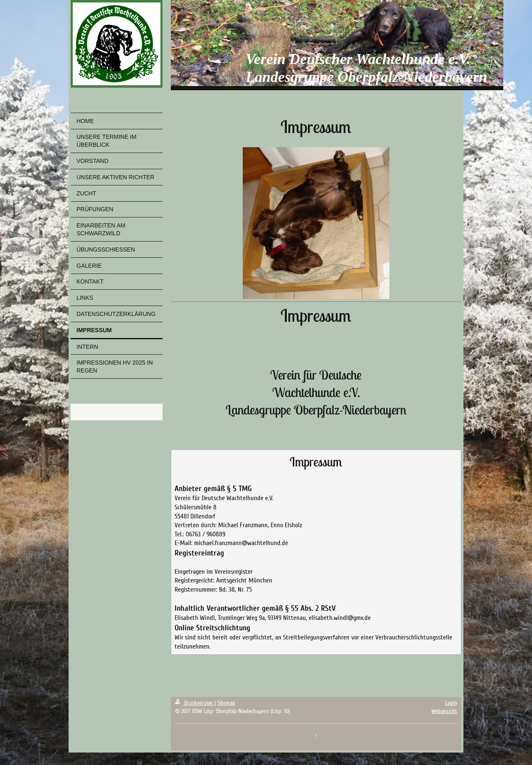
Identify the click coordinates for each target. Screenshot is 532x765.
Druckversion (195, 703)
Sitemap (226, 703)
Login (451, 703)
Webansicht (444, 711)
